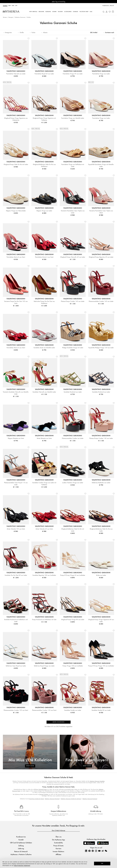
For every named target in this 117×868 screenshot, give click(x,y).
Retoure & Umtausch (21, 851)
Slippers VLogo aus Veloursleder (16, 211)
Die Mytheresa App (58, 840)
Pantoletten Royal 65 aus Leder (44, 74)
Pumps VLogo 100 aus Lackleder (73, 666)
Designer (11, 17)
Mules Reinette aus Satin (44, 438)
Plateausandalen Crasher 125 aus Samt (16, 710)
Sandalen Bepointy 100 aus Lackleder (44, 575)
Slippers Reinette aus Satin (16, 438)
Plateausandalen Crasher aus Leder (73, 438)
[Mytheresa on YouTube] (99, 851)
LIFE (16, 5)
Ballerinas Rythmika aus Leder (101, 483)
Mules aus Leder (101, 575)
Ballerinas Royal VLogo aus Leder (44, 666)
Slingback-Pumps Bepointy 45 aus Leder (101, 257)
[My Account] (107, 12)
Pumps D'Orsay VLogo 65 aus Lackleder (73, 575)
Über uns (58, 837)
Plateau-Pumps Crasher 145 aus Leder (73, 301)
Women (5, 5)
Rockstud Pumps (43, 789)
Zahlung (21, 846)
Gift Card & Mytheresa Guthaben (21, 843)
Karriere (58, 848)
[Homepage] (11, 11)
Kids (13, 5)
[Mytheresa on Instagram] (96, 851)
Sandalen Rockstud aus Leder (73, 392)
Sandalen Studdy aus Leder (73, 710)
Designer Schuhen (44, 794)
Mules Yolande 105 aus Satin (16, 529)
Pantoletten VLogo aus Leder (101, 74)
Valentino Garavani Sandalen (97, 781)
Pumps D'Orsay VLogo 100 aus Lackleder (101, 666)
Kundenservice (21, 837)
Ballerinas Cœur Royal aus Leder (16, 666)
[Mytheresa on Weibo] (103, 851)
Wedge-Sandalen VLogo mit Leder (73, 348)
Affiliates (58, 854)
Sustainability (58, 843)
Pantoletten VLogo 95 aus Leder (73, 74)
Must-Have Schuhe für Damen (37, 799)
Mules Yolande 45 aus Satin (44, 529)
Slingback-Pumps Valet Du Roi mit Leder (16, 165)
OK (102, 863)
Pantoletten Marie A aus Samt (16, 257)
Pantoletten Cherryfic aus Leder (16, 74)
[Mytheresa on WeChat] (106, 851)
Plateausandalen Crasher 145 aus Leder (101, 301)
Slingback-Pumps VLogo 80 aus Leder (73, 620)
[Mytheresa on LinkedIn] (86, 851)
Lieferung (21, 848)
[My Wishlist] (110, 12)
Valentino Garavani (20, 17)
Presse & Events (58, 846)
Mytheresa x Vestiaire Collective (21, 854)
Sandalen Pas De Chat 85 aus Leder (16, 575)
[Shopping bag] (113, 11)
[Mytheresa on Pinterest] (93, 851)
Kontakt (21, 840)
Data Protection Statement (22, 866)
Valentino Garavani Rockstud (52, 799)
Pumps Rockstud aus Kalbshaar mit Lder (44, 620)
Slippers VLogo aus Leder (44, 211)
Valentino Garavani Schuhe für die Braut (71, 799)
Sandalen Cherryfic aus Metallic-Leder (44, 392)
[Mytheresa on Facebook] (89, 851)
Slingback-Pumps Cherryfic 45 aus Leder (73, 257)
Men (10, 5)
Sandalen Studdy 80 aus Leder (101, 710)
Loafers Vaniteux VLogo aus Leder (73, 483)
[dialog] (58, 863)
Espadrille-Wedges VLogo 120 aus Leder (101, 348)
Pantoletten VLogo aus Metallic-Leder (73, 118)
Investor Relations (58, 851)
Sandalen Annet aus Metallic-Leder (44, 348)
